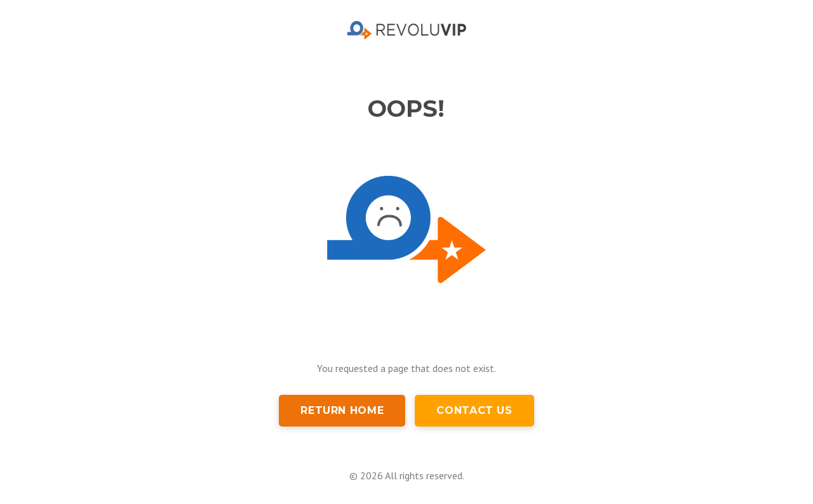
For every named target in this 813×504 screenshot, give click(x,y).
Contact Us (474, 410)
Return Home (342, 410)
